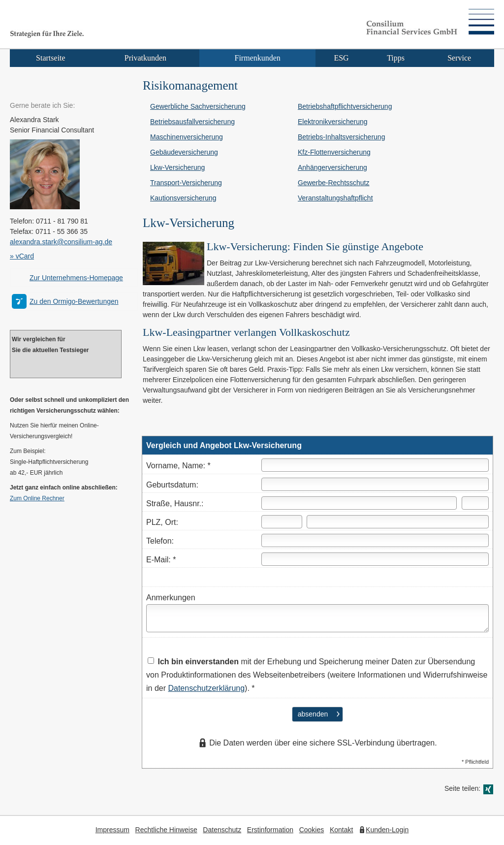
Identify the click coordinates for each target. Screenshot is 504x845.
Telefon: (160, 541)
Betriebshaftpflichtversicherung (345, 106)
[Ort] (398, 522)
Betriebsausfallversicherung (192, 122)
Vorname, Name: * (178, 466)
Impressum (112, 830)
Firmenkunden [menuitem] (258, 58)
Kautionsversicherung (183, 198)
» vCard (22, 256)
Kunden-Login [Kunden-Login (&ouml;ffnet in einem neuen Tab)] (387, 830)
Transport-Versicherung (186, 183)
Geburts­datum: (172, 485)
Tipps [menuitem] (396, 58)
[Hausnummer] (475, 503)
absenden (313, 714)
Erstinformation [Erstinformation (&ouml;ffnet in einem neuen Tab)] (270, 830)
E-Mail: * (161, 560)
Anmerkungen (171, 598)
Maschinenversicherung (187, 137)
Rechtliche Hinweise (166, 830)
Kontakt (341, 830)
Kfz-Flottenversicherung (334, 152)
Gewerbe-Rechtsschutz (334, 183)
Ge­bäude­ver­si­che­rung (184, 152)
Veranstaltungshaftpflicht (335, 198)
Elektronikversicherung (333, 122)
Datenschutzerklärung (206, 688)
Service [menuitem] (459, 58)
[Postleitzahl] (282, 522)
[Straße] (359, 503)
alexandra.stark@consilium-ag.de (61, 242)
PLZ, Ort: (162, 522)
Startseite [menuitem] (51, 58)
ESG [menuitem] (341, 58)
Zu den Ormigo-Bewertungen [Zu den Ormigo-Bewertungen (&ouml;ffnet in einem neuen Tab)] (74, 301)
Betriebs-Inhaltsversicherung (341, 137)
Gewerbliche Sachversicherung (198, 106)
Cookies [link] (312, 830)
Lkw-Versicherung (177, 167)
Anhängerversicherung (332, 167)
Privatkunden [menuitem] (145, 58)
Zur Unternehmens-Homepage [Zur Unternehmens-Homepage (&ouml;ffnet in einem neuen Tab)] (76, 278)
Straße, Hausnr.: (175, 504)
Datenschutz (222, 830)
